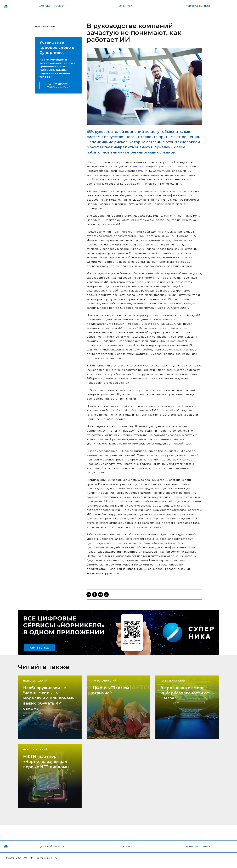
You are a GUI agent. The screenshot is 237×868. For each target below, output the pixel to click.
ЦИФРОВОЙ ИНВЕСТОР (52, 6)
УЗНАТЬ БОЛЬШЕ (40, 648)
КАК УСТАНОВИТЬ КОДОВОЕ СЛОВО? (58, 85)
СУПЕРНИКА (125, 6)
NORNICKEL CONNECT (198, 6)
